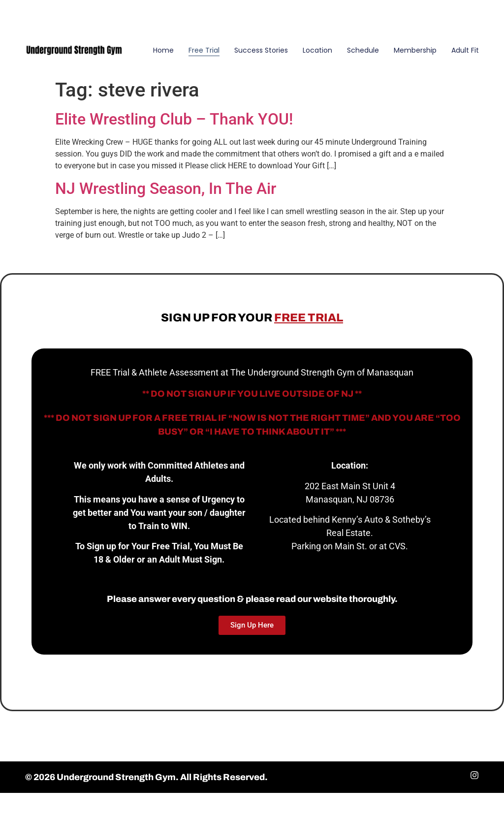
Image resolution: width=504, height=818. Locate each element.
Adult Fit (465, 50)
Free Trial (204, 50)
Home (163, 50)
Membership (415, 50)
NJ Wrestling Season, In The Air (166, 189)
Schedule (363, 50)
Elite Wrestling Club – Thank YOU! (174, 119)
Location (317, 50)
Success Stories (261, 50)
